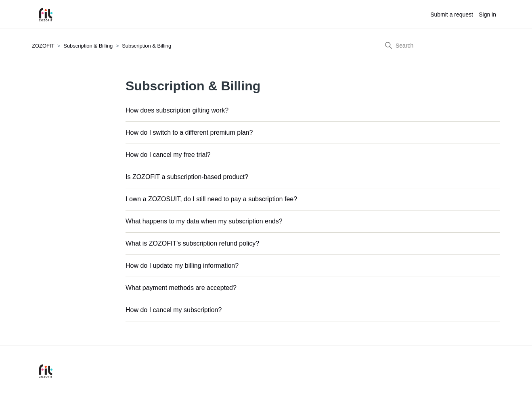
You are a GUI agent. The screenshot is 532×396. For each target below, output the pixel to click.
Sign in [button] (487, 15)
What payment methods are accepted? (181, 288)
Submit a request (452, 15)
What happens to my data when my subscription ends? (204, 221)
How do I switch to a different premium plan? (189, 132)
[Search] (440, 46)
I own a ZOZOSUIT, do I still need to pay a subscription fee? (211, 199)
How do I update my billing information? (182, 266)
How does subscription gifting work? (177, 110)
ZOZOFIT (43, 46)
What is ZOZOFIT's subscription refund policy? (192, 243)
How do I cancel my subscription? (174, 310)
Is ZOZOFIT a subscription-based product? (187, 177)
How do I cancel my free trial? (168, 155)
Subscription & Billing (88, 46)
